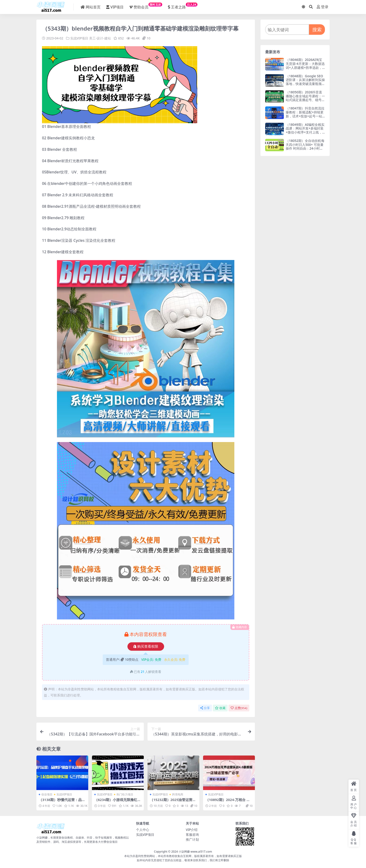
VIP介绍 (192, 830)
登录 (323, 7)
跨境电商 (178, 794)
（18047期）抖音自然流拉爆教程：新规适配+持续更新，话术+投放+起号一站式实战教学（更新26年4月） (305, 116)
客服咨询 (192, 835)
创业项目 (47, 794)
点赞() (239, 708)
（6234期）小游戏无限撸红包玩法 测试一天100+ (118, 802)
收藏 (220, 708)
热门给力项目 (125, 794)
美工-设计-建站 (100, 38)
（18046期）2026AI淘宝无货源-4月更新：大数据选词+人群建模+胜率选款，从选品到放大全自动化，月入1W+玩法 (305, 67)
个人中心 (143, 830)
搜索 (317, 30)
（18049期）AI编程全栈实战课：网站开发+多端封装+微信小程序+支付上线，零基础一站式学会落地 (305, 130)
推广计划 (192, 839)
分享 (205, 708)
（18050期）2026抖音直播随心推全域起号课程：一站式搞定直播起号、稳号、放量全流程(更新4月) (305, 98)
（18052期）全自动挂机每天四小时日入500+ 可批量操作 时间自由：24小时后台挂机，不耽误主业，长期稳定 (305, 148)
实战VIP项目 (79, 38)
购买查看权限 (146, 646)
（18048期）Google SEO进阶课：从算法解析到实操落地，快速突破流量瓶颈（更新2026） (305, 82)
